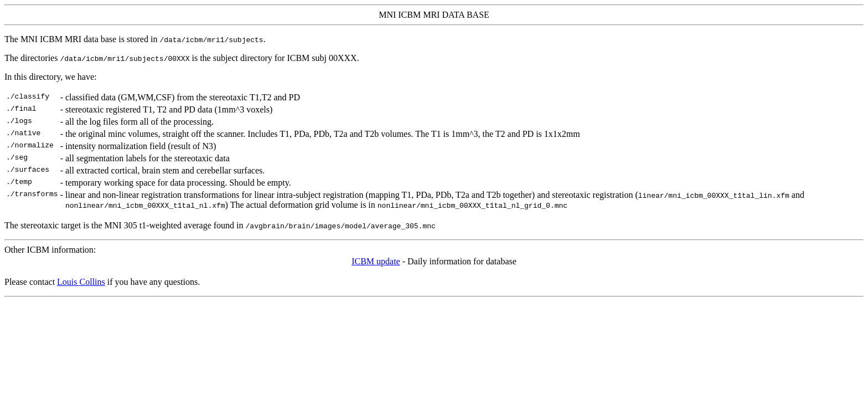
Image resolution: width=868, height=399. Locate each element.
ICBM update (376, 261)
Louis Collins (81, 282)
